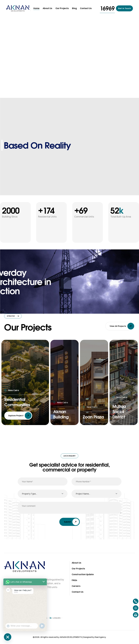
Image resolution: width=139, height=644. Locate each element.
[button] (107, 8)
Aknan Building (62, 414)
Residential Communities (19, 401)
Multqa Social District (120, 411)
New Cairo (14, 389)
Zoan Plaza (89, 414)
